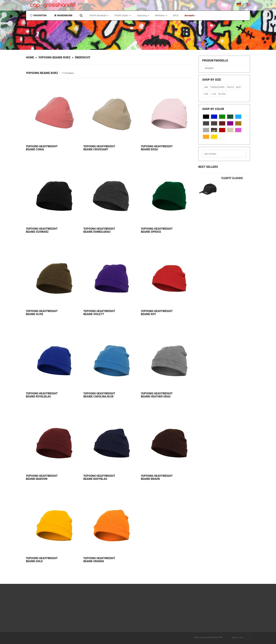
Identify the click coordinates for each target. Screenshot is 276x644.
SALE (176, 15)
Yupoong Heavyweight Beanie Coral (42, 148)
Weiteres (161, 15)
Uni (206, 87)
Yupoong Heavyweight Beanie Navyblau (99, 477)
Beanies (209, 68)
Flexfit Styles (123, 15)
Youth (230, 87)
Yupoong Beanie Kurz (54, 57)
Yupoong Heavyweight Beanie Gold (42, 560)
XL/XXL (222, 94)
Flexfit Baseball (99, 15)
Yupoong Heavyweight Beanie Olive (42, 313)
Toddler (214, 87)
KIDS (222, 87)
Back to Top (241, 638)
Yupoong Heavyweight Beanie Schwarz (42, 230)
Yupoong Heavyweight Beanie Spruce (157, 230)
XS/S (238, 87)
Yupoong (143, 15)
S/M (206, 94)
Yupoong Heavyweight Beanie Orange (99, 560)
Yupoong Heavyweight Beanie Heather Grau (157, 395)
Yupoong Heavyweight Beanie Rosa (157, 148)
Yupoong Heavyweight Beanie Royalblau (42, 395)
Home (30, 57)
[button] (190, 16)
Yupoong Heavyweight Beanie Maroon (42, 477)
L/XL (214, 94)
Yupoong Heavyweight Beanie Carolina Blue (99, 395)
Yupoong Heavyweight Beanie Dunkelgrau (99, 230)
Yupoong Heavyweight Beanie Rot (157, 313)
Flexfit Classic (232, 178)
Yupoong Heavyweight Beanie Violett (99, 313)
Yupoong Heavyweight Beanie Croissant (99, 148)
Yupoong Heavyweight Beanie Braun (157, 477)
